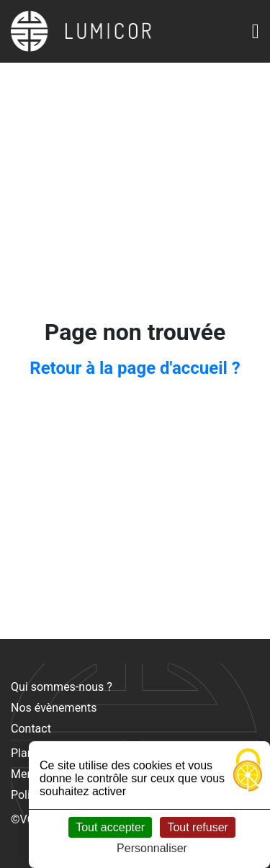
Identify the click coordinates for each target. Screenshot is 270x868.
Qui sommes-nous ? (62, 687)
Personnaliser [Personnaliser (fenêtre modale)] (152, 848)
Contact (31, 729)
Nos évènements (54, 708)
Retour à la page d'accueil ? (135, 368)
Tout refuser (197, 827)
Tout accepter (110, 827)
